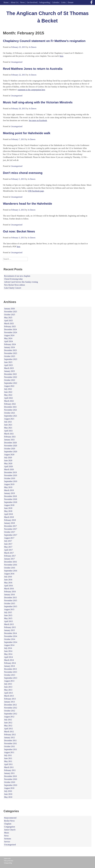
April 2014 (9, 657)
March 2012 (9, 732)
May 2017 (8, 547)
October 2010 (10, 782)
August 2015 (9, 609)
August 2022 (9, 386)
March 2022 (9, 401)
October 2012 (10, 711)
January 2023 (10, 371)
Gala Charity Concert (13, 288)
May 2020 (8, 463)
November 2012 (11, 708)
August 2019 (9, 484)
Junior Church (10, 830)
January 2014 (10, 666)
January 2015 (10, 630)
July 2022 (8, 389)
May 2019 (8, 487)
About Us (14, 2)
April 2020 (9, 466)
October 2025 (10, 315)
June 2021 (8, 425)
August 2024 (9, 335)
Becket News (9, 821)
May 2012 (8, 726)
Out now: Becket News (19, 231)
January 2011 (9, 773)
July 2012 (8, 720)
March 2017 (9, 553)
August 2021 (9, 419)
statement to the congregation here (31, 90)
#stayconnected (10, 818)
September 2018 (11, 502)
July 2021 (8, 422)
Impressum (7, 858)
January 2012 (10, 738)
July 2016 (8, 577)
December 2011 (10, 740)
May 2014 (8, 654)
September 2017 (11, 535)
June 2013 (8, 687)
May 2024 (8, 338)
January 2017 (10, 559)
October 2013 (10, 675)
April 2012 (9, 729)
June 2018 (8, 508)
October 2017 (10, 532)
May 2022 (8, 395)
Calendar (55, 2)
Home (6, 2)
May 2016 (8, 583)
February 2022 (10, 404)
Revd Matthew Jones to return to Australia (33, 69)
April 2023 (9, 365)
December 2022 (11, 374)
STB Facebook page (36, 191)
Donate (71, 2)
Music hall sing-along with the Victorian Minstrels (38, 102)
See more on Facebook (38, 120)
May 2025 (8, 318)
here (62, 56)
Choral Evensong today (13, 279)
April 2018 (9, 514)
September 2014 (11, 642)
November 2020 (11, 446)
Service (7, 842)
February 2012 (10, 735)
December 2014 (11, 633)
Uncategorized (17, 62)
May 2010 (8, 797)
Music (7, 833)
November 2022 (11, 377)
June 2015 (8, 615)
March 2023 (9, 368)
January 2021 (10, 440)
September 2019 (11, 481)
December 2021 (11, 407)
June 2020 (8, 460)
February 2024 (10, 344)
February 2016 (10, 592)
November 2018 (11, 499)
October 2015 (10, 603)
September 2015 (11, 606)
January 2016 (10, 595)
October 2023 (10, 356)
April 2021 (9, 431)
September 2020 (11, 452)
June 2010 (8, 794)
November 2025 (11, 312)
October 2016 (10, 568)
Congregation (10, 827)
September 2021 (11, 416)
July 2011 (8, 755)
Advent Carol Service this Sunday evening (21, 282)
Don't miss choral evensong (23, 173)
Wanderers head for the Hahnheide (28, 204)
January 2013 (10, 702)
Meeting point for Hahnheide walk (27, 133)
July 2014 (8, 648)
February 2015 (10, 627)
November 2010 (11, 779)
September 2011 (11, 749)
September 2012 (11, 714)
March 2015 (9, 624)
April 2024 (9, 341)
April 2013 (9, 693)
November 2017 (11, 529)
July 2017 (8, 541)
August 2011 (9, 752)
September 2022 (11, 383)
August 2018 (9, 505)
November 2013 (11, 672)
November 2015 (11, 600)
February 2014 (10, 663)
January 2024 (10, 347)
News (22, 2)
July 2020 (8, 458)
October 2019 (10, 478)
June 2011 (8, 758)
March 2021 (9, 434)
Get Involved (32, 2)
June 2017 (8, 544)
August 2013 (9, 681)
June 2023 (8, 362)
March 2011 (9, 767)
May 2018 (8, 511)
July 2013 (8, 684)
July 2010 (8, 791)
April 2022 (9, 398)
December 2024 (11, 329)
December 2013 (11, 669)
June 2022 (8, 392)
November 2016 (11, 565)
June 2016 (8, 580)
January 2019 (10, 493)
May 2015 (8, 618)
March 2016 (9, 589)
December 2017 (11, 526)
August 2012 (9, 717)
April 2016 (9, 586)
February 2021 (10, 437)
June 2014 (8, 651)
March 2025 (9, 323)
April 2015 (9, 621)
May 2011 (8, 761)
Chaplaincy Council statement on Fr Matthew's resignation (44, 41)
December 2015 (11, 598)
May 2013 (8, 690)
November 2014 (11, 636)
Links (63, 2)
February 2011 (10, 770)
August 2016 (9, 574)
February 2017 (10, 556)
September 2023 (11, 359)
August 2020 (9, 455)
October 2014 (10, 639)
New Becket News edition (15, 285)
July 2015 (8, 612)
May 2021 (8, 428)
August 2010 (9, 788)
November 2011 (11, 743)
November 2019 (11, 475)
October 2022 (10, 380)
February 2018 (10, 520)
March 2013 (9, 696)
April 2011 (8, 764)
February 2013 (10, 699)
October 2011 (10, 746)
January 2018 (10, 523)
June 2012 (8, 723)
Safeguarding (44, 2)
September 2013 (11, 678)
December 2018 (11, 496)
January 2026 (10, 309)
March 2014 (9, 660)
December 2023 (11, 350)
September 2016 (11, 571)
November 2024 (11, 332)
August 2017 (9, 538)
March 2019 (9, 490)
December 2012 (11, 705)
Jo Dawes (33, 47)
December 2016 (11, 562)
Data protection (9, 861)
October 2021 (10, 413)
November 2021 (11, 410)
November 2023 (11, 353)
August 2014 (9, 645)
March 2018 (9, 517)
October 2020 (10, 449)
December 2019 (11, 472)
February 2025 (10, 326)
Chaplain (8, 824)
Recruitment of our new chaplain (17, 276)
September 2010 (11, 785)
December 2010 (11, 776)
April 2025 (9, 321)
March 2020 (9, 469)
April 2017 (9, 550)
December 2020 (11, 443)
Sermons (8, 839)
